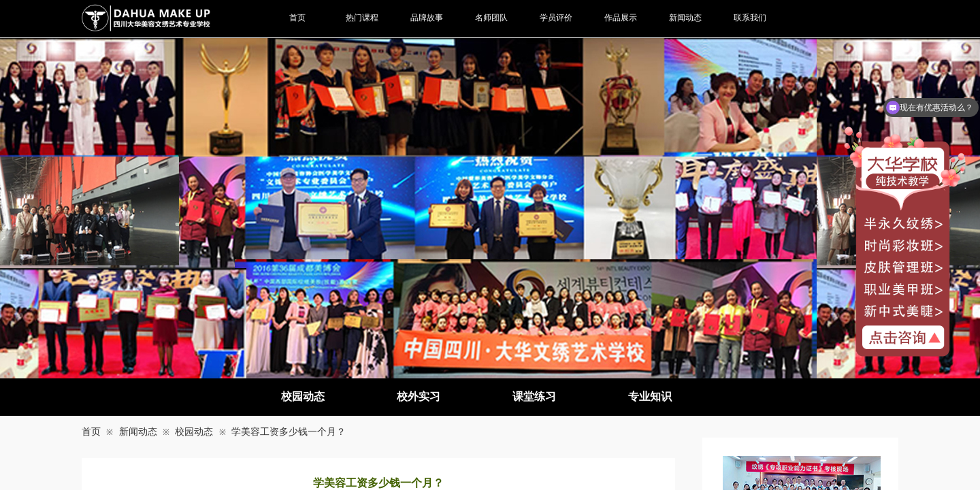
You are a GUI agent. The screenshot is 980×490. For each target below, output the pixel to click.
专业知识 (650, 396)
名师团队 (491, 18)
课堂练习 (534, 396)
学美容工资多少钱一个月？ (289, 431)
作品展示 (621, 18)
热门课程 (362, 18)
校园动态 (303, 396)
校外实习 (419, 396)
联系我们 (750, 18)
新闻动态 (138, 431)
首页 (91, 431)
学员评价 (556, 18)
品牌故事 (427, 18)
